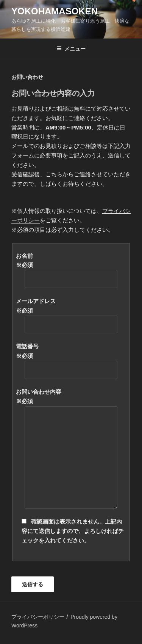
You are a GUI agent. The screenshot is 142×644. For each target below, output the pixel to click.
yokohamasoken (55, 11)
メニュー (71, 49)
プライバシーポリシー (38, 617)
